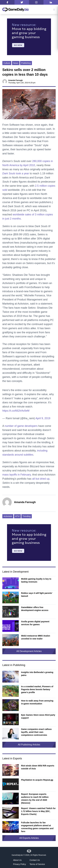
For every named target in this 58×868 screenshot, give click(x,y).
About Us (17, 860)
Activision (8, 516)
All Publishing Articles (29, 745)
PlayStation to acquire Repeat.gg (37, 780)
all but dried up (41, 479)
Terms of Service (37, 864)
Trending (27, 516)
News (16, 63)
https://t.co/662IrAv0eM (16, 411)
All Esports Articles (29, 838)
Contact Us (35, 860)
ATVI (17, 516)
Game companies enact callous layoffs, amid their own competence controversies (36, 732)
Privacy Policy (20, 864)
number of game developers (21, 426)
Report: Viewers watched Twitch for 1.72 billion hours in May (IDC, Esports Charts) (38, 811)
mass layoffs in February (17, 475)
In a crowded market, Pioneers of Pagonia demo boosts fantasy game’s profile (37, 689)
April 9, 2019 (43, 418)
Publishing (26, 63)
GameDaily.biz (17, 855)
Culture (7, 63)
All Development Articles (29, 651)
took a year (16, 173)
